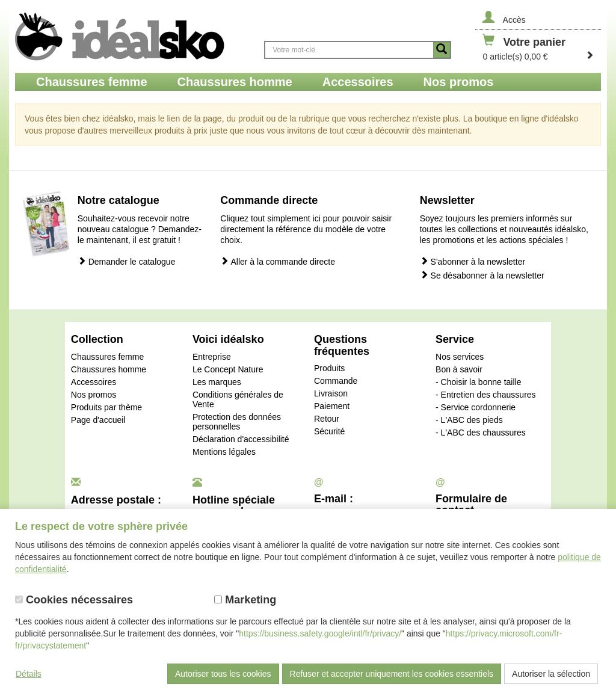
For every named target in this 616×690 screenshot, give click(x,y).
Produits (329, 368)
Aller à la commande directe (278, 261)
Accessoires (94, 382)
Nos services (460, 357)
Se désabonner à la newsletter (482, 275)
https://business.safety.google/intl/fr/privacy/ (320, 633)
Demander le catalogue (127, 261)
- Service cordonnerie (476, 407)
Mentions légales (224, 452)
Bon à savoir (459, 369)
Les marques (217, 382)
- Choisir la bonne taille (478, 382)
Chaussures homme (109, 369)
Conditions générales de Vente (238, 399)
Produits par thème (106, 407)
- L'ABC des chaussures (481, 433)
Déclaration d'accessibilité (241, 439)
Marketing (245, 600)
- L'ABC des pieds (469, 420)
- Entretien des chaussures (486, 395)
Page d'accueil (98, 420)
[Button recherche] (442, 50)
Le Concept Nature (228, 369)
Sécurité (329, 431)
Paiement (332, 406)
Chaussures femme (107, 357)
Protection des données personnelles (237, 422)
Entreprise (212, 357)
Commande (336, 381)
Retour (327, 419)
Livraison (331, 393)
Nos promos (94, 395)
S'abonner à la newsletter (473, 261)
